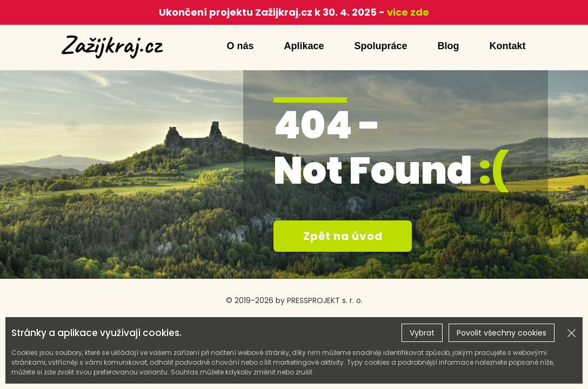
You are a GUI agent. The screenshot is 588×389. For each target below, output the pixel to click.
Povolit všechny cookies (502, 333)
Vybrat (422, 333)
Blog (449, 46)
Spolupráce (380, 46)
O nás (240, 46)
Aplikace (304, 46)
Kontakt (508, 46)
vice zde (407, 12)
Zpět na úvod (343, 236)
